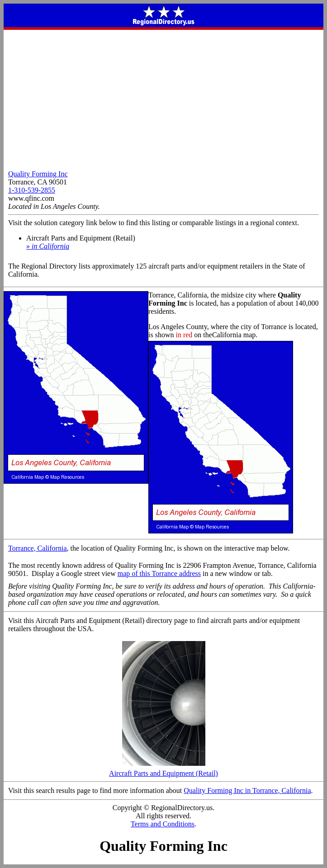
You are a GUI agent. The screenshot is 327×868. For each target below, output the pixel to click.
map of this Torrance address (159, 573)
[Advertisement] (163, 98)
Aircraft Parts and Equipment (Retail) (163, 770)
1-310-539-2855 (32, 190)
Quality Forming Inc (38, 174)
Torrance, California (37, 548)
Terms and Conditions (163, 824)
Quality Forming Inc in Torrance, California (247, 790)
